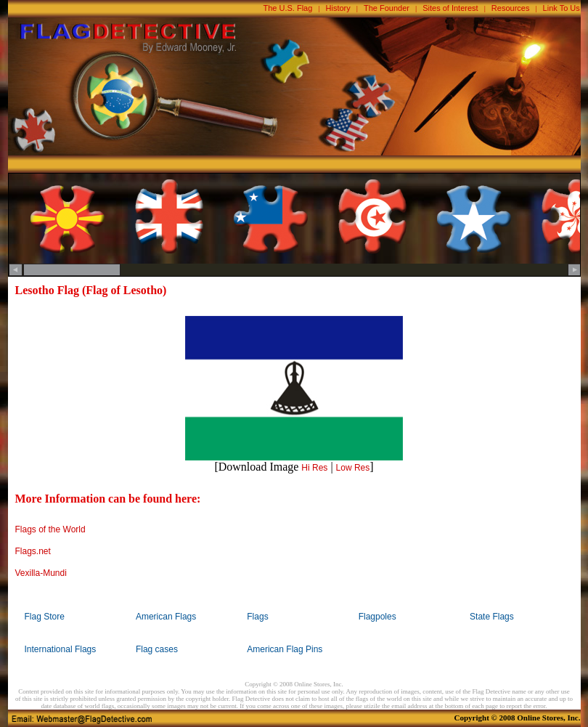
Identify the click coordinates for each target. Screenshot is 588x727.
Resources (511, 8)
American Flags (166, 617)
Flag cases (157, 649)
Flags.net (33, 551)
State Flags (492, 617)
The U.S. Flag (288, 8)
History (338, 8)
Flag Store (45, 617)
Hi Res (314, 468)
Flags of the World (50, 529)
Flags (257, 617)
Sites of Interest (450, 8)
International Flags (61, 649)
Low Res (353, 468)
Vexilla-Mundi (41, 573)
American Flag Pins (285, 649)
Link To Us (562, 8)
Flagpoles (377, 617)
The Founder (387, 8)
